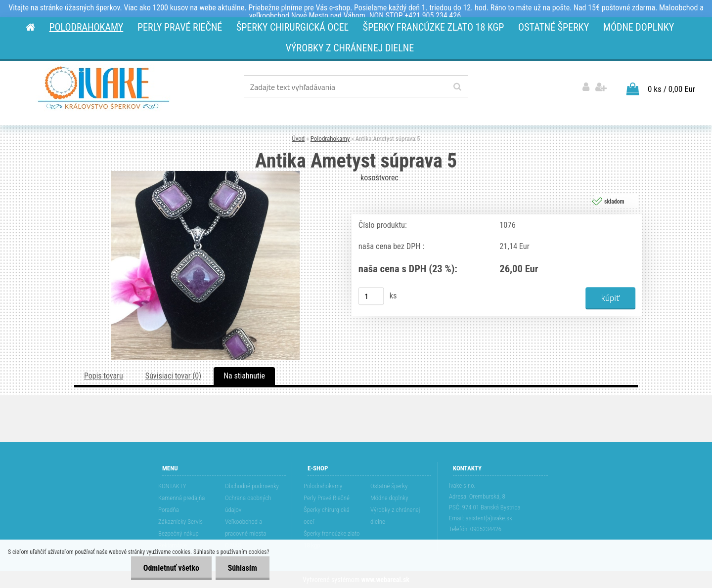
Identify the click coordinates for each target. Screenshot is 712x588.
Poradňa (169, 510)
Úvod (299, 139)
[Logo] (104, 88)
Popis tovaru (104, 376)
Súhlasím (242, 568)
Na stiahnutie (244, 376)
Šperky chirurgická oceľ (327, 516)
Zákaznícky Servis (180, 522)
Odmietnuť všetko (171, 568)
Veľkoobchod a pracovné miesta (245, 527)
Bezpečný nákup (178, 533)
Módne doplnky (389, 498)
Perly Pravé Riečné (327, 498)
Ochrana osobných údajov (248, 504)
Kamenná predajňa (181, 498)
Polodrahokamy (330, 139)
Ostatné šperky (389, 486)
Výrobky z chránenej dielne (395, 516)
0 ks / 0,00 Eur (671, 89)
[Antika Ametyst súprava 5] (205, 175)
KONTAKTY (172, 486)
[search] (457, 87)
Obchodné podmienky (252, 486)
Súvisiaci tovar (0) (173, 376)
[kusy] (371, 296)
